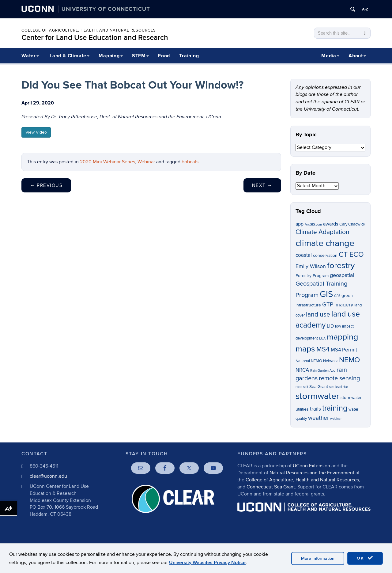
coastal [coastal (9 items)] (304, 255)
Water (30, 56)
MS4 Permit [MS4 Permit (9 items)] (344, 350)
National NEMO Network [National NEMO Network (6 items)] (317, 361)
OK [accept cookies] (365, 558)
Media (330, 56)
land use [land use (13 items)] (318, 315)
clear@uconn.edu (48, 476)
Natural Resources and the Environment (312, 473)
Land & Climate (70, 56)
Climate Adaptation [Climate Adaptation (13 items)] (322, 232)
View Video (36, 132)
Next (262, 185)
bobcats (190, 162)
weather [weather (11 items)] (318, 418)
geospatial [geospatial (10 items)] (342, 275)
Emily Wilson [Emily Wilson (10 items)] (311, 266)
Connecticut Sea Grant (271, 487)
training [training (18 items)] (335, 408)
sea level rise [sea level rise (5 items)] (339, 387)
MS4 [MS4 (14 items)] (323, 349)
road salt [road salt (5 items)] (302, 387)
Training (189, 56)
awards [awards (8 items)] (331, 224)
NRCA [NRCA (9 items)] (302, 370)
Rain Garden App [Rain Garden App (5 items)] (323, 371)
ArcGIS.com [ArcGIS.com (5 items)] (313, 224)
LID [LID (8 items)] (330, 326)
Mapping (111, 56)
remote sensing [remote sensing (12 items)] (339, 378)
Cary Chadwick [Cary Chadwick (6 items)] (352, 224)
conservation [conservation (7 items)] (325, 255)
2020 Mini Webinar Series (107, 162)
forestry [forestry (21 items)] (341, 266)
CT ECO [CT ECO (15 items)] (351, 255)
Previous (46, 185)
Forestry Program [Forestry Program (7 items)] (312, 276)
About (357, 56)
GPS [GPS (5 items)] (337, 296)
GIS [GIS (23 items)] (326, 294)
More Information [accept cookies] (318, 558)
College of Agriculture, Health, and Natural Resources (89, 30)
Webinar (146, 162)
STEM (140, 56)
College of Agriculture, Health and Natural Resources (302, 480)
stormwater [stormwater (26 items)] (317, 396)
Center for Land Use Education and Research (95, 38)
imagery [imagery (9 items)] (344, 305)
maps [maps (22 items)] (305, 349)
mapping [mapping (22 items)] (343, 337)
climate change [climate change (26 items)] (325, 243)
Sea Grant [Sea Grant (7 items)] (319, 387)
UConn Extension (311, 466)
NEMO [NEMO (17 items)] (349, 360)
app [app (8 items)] (300, 224)
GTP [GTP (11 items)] (328, 305)
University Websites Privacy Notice (207, 563)
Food (164, 56)
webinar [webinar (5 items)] (336, 419)
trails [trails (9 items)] (315, 409)
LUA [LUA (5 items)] (322, 338)
